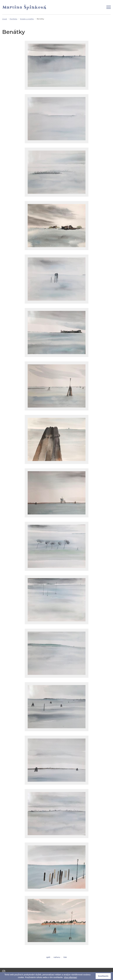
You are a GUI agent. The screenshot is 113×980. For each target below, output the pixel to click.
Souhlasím (103, 976)
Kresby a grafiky (27, 19)
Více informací (70, 977)
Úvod (5, 19)
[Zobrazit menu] (109, 7)
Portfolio (13, 19)
